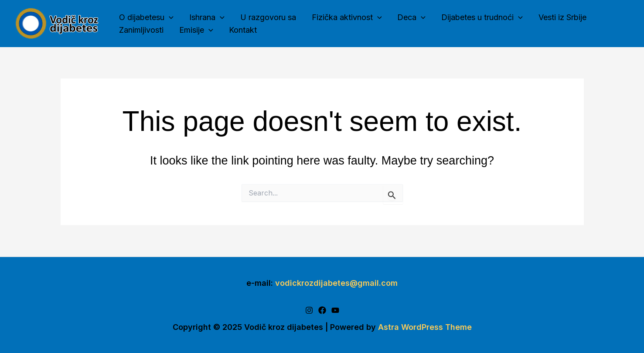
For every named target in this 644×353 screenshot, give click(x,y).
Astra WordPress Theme (425, 327)
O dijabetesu (146, 18)
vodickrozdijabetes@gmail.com (336, 283)
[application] (169, 18)
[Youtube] (335, 310)
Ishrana (207, 18)
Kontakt (243, 30)
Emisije (196, 30)
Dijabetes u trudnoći (482, 18)
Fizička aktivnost (347, 18)
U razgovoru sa (268, 17)
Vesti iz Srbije (562, 17)
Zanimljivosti (141, 30)
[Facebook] (322, 310)
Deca (411, 18)
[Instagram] (309, 310)
